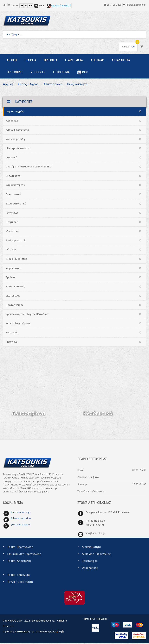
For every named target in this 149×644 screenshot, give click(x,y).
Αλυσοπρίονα (56, 85)
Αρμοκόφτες (13, 269)
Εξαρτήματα (13, 177)
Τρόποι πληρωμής (19, 576)
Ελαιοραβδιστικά (16, 204)
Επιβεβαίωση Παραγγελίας (24, 555)
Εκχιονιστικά (13, 195)
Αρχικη (12, 60)
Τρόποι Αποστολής (19, 562)
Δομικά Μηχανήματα (18, 324)
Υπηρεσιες (38, 72)
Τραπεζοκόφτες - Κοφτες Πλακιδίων (27, 315)
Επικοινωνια (61, 72)
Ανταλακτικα (121, 60)
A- (22, 6)
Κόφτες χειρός (15, 306)
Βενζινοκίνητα (83, 85)
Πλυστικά (12, 158)
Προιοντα (51, 60)
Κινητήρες (12, 223)
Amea (40, 6)
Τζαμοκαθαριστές (16, 260)
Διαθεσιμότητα (91, 548)
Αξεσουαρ (97, 60)
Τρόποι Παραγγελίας (20, 548)
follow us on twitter (21, 519)
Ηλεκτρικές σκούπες (18, 149)
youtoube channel (21, 525)
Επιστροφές (90, 562)
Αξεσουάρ (12, 121)
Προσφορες (15, 72)
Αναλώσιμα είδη (15, 140)
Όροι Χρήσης (90, 569)
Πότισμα (11, 250)
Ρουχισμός (12, 333)
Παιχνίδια (12, 343)
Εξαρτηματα (74, 60)
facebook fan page (21, 513)
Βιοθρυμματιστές (16, 241)
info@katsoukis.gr (95, 534)
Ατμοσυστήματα (16, 186)
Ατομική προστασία (18, 131)
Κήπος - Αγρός (30, 85)
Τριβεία (10, 278)
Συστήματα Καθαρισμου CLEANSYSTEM (29, 168)
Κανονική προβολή (59, 6)
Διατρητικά (13, 296)
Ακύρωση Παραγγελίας (96, 555)
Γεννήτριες (12, 213)
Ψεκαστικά (12, 232)
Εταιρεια (30, 60)
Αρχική (8, 85)
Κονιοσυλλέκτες (16, 287)
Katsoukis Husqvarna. (43, 621)
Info (83, 72)
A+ (30, 6)
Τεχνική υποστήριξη (20, 583)
